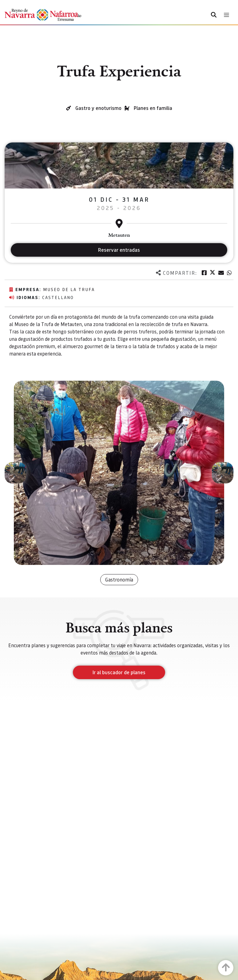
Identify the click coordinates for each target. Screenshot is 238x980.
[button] (15, 473)
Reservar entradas (119, 250)
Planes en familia (153, 108)
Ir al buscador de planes (119, 672)
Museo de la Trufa (69, 289)
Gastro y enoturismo (98, 108)
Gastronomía (119, 579)
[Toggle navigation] (226, 15)
